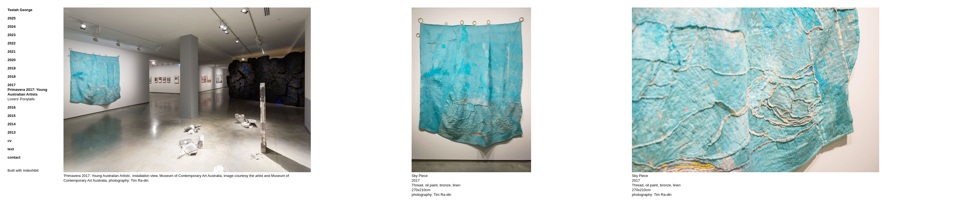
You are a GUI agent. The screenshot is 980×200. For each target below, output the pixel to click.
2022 (12, 43)
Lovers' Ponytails (21, 99)
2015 (12, 116)
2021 (12, 52)
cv (9, 141)
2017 (12, 85)
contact (14, 157)
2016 (12, 107)
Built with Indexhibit (23, 170)
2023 (12, 35)
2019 (12, 68)
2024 (12, 27)
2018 (12, 77)
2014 (12, 124)
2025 (12, 18)
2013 (12, 132)
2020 (12, 60)
